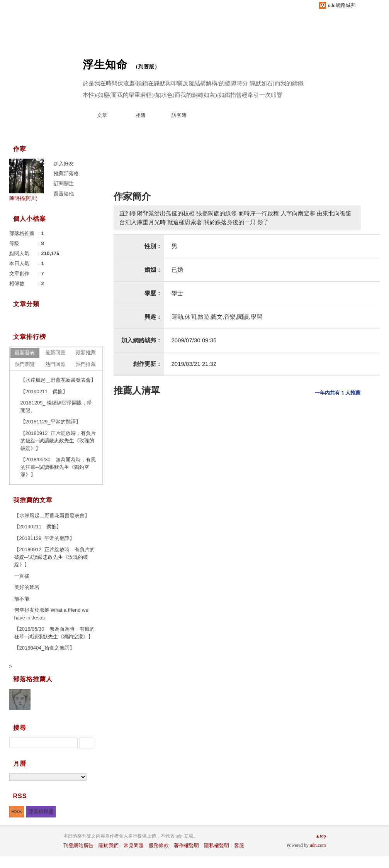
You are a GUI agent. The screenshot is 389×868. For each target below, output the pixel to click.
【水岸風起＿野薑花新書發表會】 (58, 380)
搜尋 (86, 743)
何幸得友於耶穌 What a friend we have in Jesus (51, 614)
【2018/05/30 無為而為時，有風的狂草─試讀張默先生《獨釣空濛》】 (58, 467)
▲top (320, 836)
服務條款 (159, 845)
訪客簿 (179, 115)
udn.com (318, 845)
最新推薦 (86, 353)
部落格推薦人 (33, 679)
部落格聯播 (41, 811)
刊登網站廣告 (78, 845)
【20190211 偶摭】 (44, 392)
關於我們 (109, 845)
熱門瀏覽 (25, 364)
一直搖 (22, 576)
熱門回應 (55, 364)
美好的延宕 (27, 587)
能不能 (22, 599)
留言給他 (64, 194)
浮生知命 (105, 65)
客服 (239, 845)
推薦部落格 (66, 173)
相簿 (141, 115)
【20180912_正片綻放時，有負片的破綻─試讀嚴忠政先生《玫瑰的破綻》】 (58, 441)
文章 (102, 115)
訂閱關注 (64, 184)
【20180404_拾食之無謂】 (44, 648)
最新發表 (25, 353)
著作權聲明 (186, 845)
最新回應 (55, 353)
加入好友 (64, 163)
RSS (17, 811)
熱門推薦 (86, 364)
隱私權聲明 (217, 845)
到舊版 (146, 67)
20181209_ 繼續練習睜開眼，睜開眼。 (56, 407)
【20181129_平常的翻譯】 (51, 422)
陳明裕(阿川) (24, 198)
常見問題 (134, 845)
